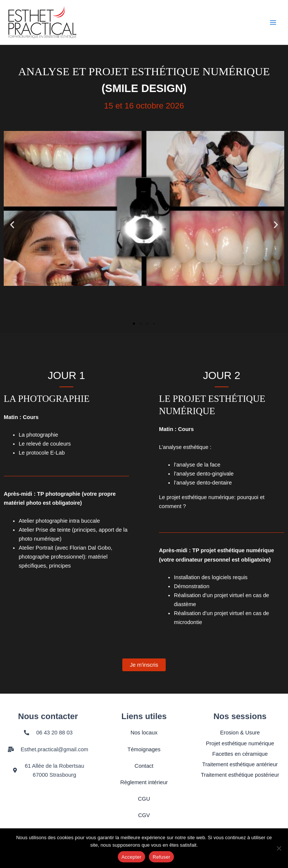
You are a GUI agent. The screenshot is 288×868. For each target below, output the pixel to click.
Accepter (131, 857)
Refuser (161, 857)
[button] (12, 225)
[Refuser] (279, 848)
